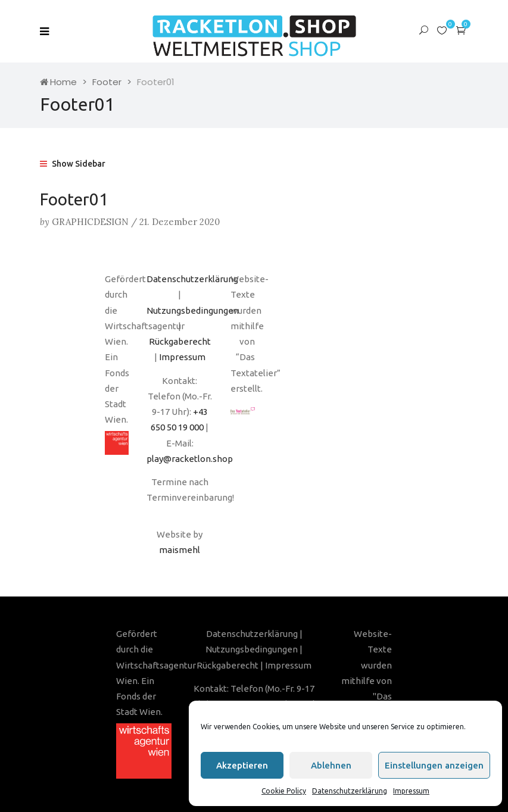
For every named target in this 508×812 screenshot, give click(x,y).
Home (58, 82)
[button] (461, 30)
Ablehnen (331, 765)
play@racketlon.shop (190, 459)
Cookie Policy (284, 791)
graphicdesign (90, 222)
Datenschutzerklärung (350, 791)
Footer (107, 82)
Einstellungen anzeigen (434, 765)
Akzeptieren (242, 765)
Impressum (411, 791)
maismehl (180, 550)
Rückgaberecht (180, 341)
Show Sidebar (73, 164)
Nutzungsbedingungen (193, 310)
